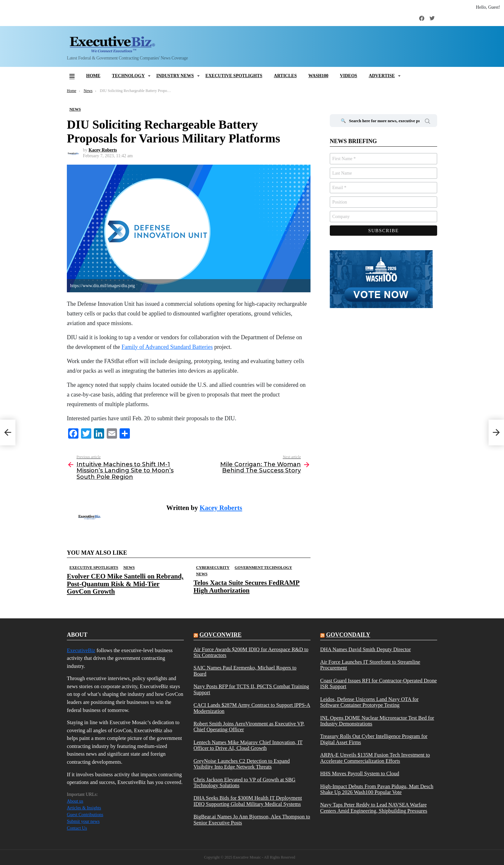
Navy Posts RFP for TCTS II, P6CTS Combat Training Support (251, 689)
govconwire (220, 635)
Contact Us (77, 828)
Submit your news (83, 821)
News (129, 568)
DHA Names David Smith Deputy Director (365, 650)
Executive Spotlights (234, 76)
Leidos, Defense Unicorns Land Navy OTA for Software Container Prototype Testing (369, 702)
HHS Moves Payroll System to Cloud (360, 774)
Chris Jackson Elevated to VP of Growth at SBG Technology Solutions (244, 783)
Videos (348, 76)
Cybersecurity (213, 568)
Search (428, 122)
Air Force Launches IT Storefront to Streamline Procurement (370, 665)
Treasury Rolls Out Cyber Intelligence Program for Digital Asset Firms (374, 739)
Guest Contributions (85, 815)
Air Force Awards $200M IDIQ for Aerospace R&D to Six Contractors (251, 652)
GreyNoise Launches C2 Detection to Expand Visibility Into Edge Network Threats (242, 764)
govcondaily (348, 635)
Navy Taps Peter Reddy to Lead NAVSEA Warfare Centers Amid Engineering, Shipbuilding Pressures (374, 808)
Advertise (382, 76)
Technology (128, 76)
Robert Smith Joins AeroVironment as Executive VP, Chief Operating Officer (249, 727)
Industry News (175, 76)
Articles (285, 76)
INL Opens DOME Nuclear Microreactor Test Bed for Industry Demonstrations (377, 721)
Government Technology (263, 568)
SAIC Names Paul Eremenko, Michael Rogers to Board (245, 671)
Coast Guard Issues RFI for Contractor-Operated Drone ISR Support (378, 684)
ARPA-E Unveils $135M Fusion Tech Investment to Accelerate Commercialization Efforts (375, 758)
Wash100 (318, 76)
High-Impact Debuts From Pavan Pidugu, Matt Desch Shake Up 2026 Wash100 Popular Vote (377, 789)
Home (93, 76)
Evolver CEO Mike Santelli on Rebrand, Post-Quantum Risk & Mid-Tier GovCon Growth (125, 584)
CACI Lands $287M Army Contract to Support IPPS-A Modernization (252, 708)
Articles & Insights (84, 808)
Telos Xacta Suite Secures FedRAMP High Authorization (247, 586)
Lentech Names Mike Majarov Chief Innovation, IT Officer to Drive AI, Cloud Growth (248, 745)
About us (75, 801)
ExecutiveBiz (81, 650)
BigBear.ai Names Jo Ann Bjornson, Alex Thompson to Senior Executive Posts (252, 820)
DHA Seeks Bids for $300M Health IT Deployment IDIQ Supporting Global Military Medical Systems (248, 801)
